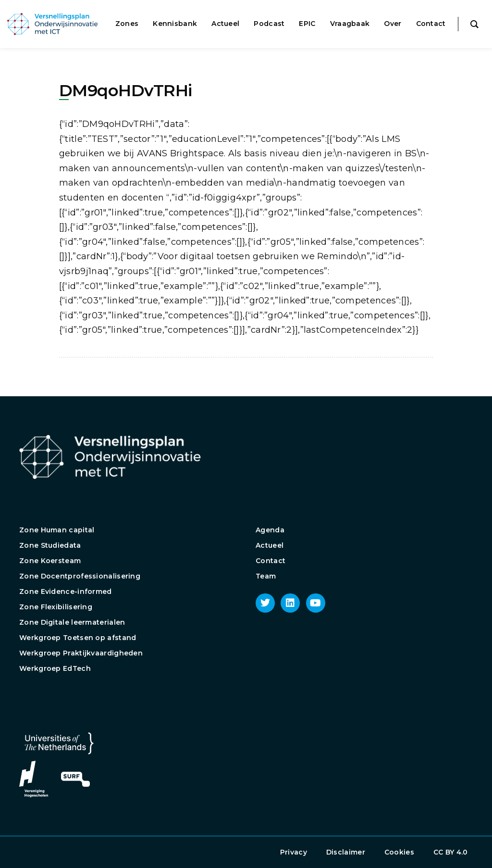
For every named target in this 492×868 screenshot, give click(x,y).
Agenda (270, 530)
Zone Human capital (57, 530)
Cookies (399, 852)
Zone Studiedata (50, 545)
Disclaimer (346, 852)
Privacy (294, 852)
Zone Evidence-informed (66, 591)
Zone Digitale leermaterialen (72, 622)
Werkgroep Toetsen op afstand (78, 638)
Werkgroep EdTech (55, 668)
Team (266, 576)
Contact (271, 561)
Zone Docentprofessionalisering (80, 576)
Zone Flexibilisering (56, 607)
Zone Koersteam (50, 561)
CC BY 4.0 (451, 852)
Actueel (270, 545)
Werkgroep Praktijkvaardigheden (81, 653)
